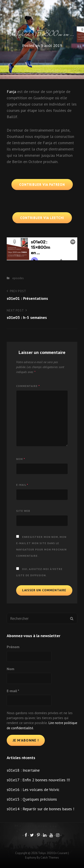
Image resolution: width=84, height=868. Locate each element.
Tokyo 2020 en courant (53, 853)
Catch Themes (50, 858)
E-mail (22, 485)
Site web (23, 511)
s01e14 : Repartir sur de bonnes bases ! (40, 809)
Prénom (13, 647)
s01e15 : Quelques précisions (32, 799)
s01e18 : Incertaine (23, 770)
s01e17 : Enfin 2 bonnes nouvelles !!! (38, 780)
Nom (21, 459)
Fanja (11, 92)
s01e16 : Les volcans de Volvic (33, 790)
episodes (18, 278)
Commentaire (28, 386)
